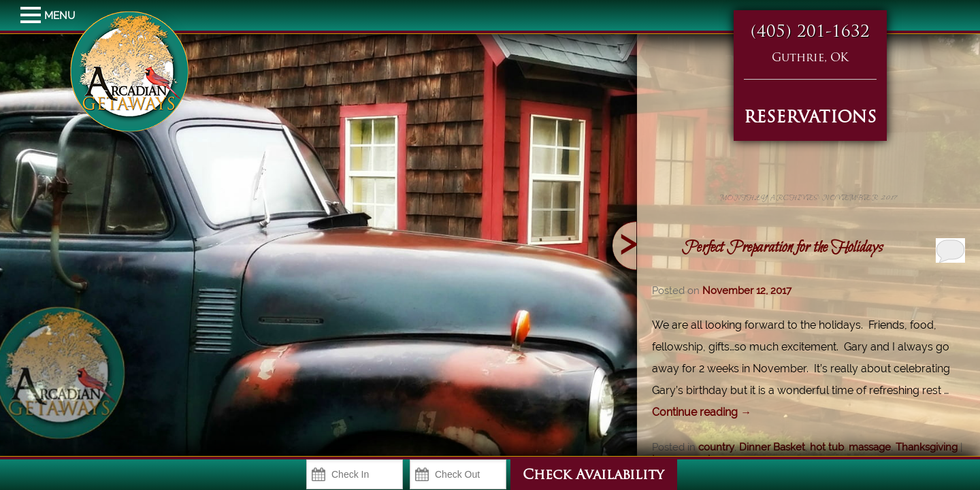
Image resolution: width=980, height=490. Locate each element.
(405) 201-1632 (810, 33)
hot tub (827, 447)
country (716, 447)
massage (870, 447)
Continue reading (702, 412)
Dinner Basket (772, 447)
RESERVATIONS (810, 118)
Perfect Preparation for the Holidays (782, 248)
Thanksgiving (927, 447)
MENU (32, 16)
